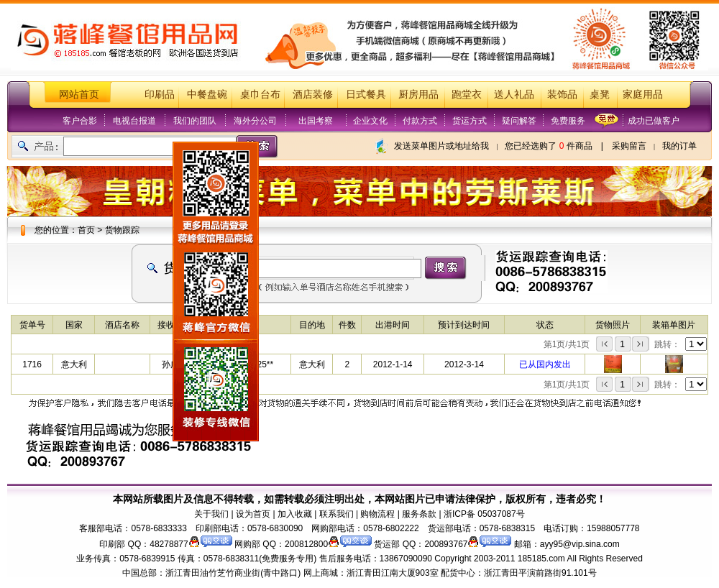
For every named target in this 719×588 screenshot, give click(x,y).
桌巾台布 (260, 95)
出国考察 (316, 121)
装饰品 (562, 95)
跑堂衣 (467, 95)
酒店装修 (313, 95)
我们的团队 (195, 121)
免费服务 (568, 121)
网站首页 (79, 95)
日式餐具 (366, 95)
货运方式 (470, 121)
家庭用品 (643, 95)
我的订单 (679, 146)
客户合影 (80, 121)
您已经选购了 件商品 (548, 146)
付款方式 (420, 121)
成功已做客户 (654, 121)
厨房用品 (418, 95)
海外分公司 (255, 121)
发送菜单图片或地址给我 (441, 146)
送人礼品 (514, 95)
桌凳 (600, 95)
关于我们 (211, 514)
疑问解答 (519, 121)
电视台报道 (134, 121)
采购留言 (629, 146)
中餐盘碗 (207, 95)
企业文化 (370, 121)
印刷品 (160, 95)
